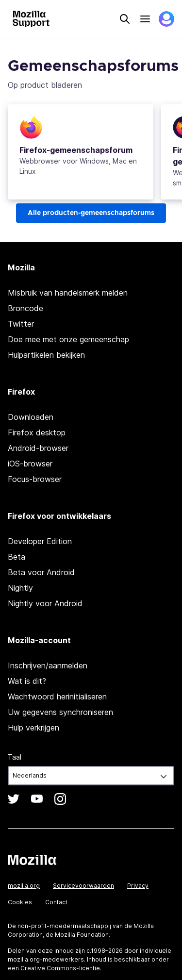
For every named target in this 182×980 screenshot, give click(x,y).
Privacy (138, 886)
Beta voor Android (41, 572)
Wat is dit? (27, 681)
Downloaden (31, 417)
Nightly (20, 588)
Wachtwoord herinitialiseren (57, 697)
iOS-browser (30, 464)
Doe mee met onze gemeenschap (68, 339)
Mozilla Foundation (82, 935)
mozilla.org (24, 886)
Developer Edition (40, 541)
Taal (15, 757)
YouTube (37, 799)
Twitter (21, 324)
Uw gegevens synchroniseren (60, 712)
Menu (145, 19)
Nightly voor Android (45, 603)
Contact (56, 902)
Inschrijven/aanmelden (48, 665)
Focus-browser (35, 479)
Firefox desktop (37, 432)
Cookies (20, 902)
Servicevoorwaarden (83, 886)
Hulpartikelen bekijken (46, 355)
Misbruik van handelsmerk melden (68, 293)
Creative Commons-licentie (60, 968)
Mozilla (32, 860)
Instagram (60, 799)
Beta (17, 557)
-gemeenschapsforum (76, 150)
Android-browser (38, 448)
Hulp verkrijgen (33, 728)
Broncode (25, 308)
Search (125, 19)
